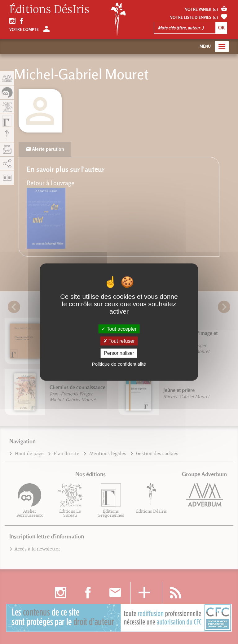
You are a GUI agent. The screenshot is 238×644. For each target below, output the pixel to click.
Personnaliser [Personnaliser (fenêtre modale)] (119, 353)
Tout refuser (119, 341)
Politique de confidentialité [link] (119, 364)
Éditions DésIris (49, 10)
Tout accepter (119, 329)
